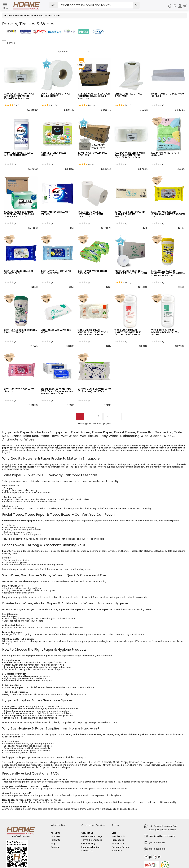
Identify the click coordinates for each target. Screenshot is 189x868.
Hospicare (128, 753)
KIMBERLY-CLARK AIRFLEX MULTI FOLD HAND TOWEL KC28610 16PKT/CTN (94, 87)
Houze (96, 753)
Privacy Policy (88, 834)
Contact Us (87, 823)
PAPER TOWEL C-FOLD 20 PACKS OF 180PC (168, 86)
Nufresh (95, 755)
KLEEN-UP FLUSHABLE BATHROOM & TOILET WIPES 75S (21, 322)
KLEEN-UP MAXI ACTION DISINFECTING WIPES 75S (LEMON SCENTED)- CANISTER (168, 265)
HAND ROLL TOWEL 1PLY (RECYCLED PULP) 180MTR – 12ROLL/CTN (91, 205)
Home (8, 16)
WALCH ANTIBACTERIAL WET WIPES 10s (55, 204)
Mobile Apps (118, 834)
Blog (114, 823)
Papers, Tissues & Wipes (48, 16)
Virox (85, 755)
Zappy (119, 753)
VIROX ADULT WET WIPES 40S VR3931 (56, 322)
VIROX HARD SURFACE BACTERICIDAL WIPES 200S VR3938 (165, 324)
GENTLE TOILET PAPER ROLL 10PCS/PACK (128, 86)
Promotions (118, 830)
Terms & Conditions (92, 830)
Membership (118, 827)
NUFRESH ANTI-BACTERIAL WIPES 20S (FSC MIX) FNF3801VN (94, 382)
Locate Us (56, 827)
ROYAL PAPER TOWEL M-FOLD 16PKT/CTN (92, 145)
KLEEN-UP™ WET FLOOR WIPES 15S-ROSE (19, 382)
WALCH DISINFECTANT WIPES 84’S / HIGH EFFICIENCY (18, 145)
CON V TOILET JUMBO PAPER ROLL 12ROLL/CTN (55, 86)
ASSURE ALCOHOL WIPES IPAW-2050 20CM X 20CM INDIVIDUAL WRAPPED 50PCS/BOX (57, 383)
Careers (55, 837)
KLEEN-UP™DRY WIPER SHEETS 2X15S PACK (92, 263)
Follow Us (55, 830)
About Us (55, 823)
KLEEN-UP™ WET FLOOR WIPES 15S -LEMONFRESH (56, 263)
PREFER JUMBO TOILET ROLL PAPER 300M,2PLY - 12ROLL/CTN (131, 263)
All (54, 5)
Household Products (23, 16)
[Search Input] (96, 5)
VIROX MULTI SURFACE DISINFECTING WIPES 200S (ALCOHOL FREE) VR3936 (128, 324)
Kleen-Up (77, 755)
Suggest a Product (91, 837)
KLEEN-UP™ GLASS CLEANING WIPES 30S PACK (18, 263)
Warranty (117, 841)
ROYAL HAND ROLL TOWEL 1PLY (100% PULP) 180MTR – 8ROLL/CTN (130, 205)
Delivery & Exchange (92, 827)
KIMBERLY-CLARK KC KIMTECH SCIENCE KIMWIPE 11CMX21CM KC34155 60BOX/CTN (19, 205)
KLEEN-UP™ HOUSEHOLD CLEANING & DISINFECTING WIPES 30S (168, 205)
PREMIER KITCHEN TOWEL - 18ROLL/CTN (54, 145)
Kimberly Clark (107, 753)
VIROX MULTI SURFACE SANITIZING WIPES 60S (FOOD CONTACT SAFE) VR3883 (93, 324)
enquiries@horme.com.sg (162, 826)
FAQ (53, 834)
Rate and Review (121, 837)
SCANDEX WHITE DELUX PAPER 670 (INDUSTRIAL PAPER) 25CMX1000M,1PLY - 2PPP (19, 87)
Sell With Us (87, 841)
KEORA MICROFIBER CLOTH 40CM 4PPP (165, 145)
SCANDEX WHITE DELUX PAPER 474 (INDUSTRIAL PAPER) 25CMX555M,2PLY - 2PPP (130, 146)
